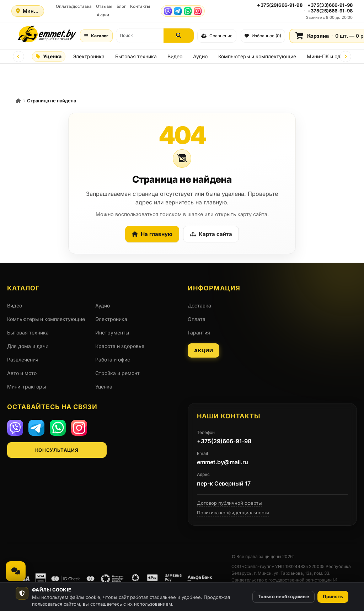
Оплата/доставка (74, 6)
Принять (333, 596)
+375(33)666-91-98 (330, 5)
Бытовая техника (136, 56)
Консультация (57, 450)
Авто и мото (22, 373)
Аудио (200, 56)
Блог (121, 6)
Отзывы (104, 6)
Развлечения (23, 360)
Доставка (199, 305)
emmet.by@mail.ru (223, 462)
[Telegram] (178, 11)
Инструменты (112, 333)
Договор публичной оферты (229, 503)
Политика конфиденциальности (233, 513)
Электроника (89, 56)
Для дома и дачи (28, 346)
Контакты (140, 6)
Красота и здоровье (120, 346)
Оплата (197, 319)
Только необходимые (283, 596)
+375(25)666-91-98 (330, 11)
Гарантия (199, 333)
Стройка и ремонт (117, 373)
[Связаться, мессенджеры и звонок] (16, 571)
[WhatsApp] (188, 11)
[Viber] (168, 11)
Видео (175, 56)
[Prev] (18, 57)
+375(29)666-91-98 (280, 5)
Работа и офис (113, 360)
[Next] (346, 57)
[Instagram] (198, 11)
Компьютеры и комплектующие (257, 56)
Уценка (49, 56)
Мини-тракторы (26, 387)
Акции (103, 15)
